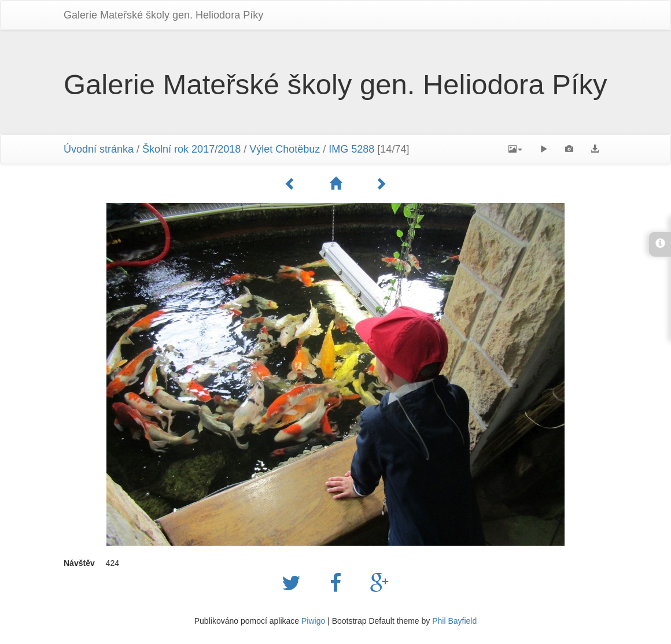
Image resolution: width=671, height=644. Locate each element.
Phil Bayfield (454, 621)
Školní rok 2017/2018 (191, 149)
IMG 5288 (351, 149)
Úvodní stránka (99, 149)
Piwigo (313, 621)
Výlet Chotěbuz (285, 149)
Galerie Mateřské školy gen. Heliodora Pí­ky (163, 15)
